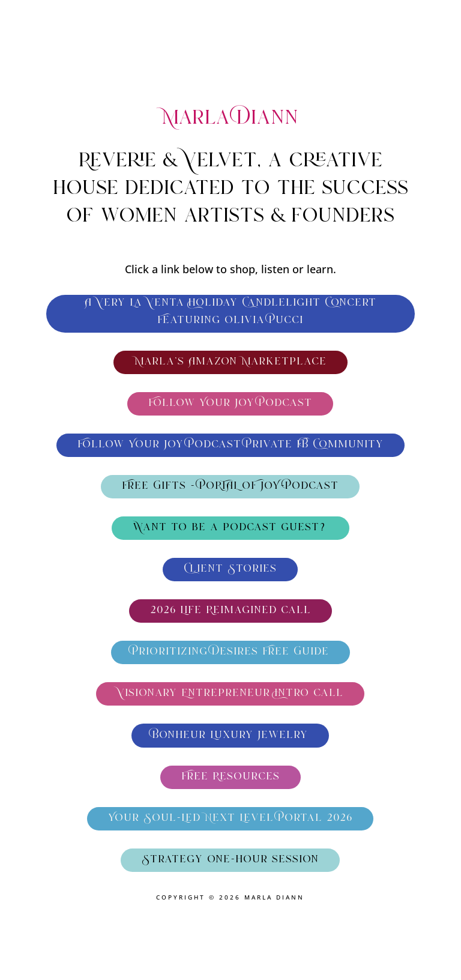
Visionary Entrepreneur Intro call (230, 694)
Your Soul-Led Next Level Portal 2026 (230, 818)
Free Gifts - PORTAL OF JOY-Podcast (230, 486)
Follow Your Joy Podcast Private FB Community (230, 445)
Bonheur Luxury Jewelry (230, 736)
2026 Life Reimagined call (230, 611)
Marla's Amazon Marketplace (230, 362)
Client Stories (230, 569)
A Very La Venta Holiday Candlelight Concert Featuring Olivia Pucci (230, 312)
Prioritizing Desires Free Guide (230, 652)
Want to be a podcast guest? (230, 528)
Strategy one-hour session (230, 860)
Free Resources (230, 777)
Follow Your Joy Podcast (230, 404)
